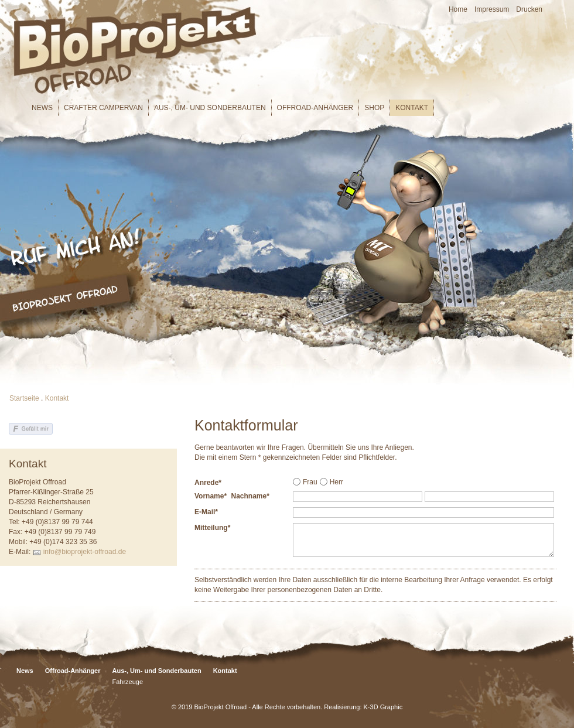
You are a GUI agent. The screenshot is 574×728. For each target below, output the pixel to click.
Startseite (24, 398)
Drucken (529, 9)
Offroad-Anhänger (315, 108)
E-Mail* (206, 512)
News (42, 108)
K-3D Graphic (383, 707)
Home (458, 9)
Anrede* (208, 483)
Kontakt (412, 108)
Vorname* (211, 496)
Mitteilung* (212, 528)
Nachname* (250, 496)
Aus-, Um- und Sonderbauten (210, 108)
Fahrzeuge (127, 682)
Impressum (492, 9)
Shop (374, 108)
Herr (336, 482)
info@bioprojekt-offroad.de (85, 552)
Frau (310, 482)
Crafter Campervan (103, 108)
